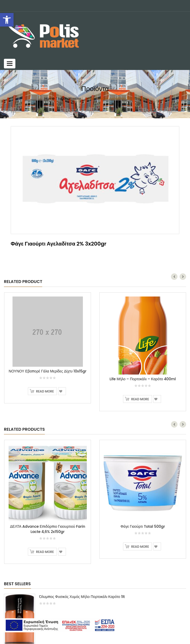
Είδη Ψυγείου (71, 98)
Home (50, 98)
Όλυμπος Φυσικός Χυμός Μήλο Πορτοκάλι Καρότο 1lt (82, 566)
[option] (95, 180)
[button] (7, 20)
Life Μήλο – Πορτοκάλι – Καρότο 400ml (143, 349)
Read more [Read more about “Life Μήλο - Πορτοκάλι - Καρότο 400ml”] (140, 369)
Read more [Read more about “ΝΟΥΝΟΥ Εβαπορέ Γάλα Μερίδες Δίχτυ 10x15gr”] (45, 361)
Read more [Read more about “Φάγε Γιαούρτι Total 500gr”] (140, 516)
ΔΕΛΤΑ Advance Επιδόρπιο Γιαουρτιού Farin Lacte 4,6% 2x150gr (47, 499)
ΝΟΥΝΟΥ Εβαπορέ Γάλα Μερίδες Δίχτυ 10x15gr (47, 341)
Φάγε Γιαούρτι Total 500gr (143, 496)
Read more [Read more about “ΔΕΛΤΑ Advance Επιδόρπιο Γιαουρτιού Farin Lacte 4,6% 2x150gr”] (45, 522)
